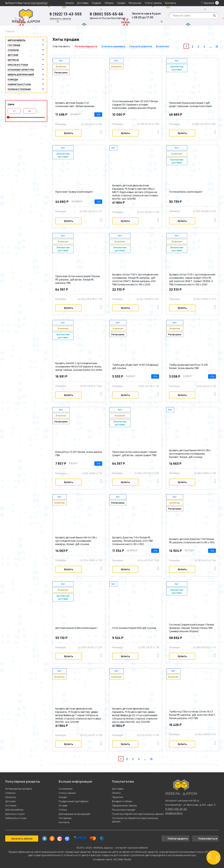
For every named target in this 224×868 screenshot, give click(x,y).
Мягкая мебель (17, 40)
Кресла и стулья (18, 65)
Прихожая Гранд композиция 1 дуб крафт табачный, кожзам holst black (190, 104)
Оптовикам (65, 818)
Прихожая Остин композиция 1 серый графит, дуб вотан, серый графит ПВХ (134, 454)
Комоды (13, 80)
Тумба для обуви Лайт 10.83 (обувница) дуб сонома (135, 366)
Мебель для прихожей (21, 75)
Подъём (96, 3)
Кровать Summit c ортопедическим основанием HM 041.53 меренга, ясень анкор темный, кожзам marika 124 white (79, 366)
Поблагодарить (175, 839)
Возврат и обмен (122, 801)
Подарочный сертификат (74, 801)
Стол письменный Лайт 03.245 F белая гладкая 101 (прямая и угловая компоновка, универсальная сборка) (135, 105)
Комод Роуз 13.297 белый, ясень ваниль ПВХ (79, 454)
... (211, 46)
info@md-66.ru (174, 813)
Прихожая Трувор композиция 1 (74, 192)
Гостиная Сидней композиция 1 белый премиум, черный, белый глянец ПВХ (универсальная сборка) (192, 628)
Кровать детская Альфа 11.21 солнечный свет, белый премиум (75, 104)
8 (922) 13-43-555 (66, 14)
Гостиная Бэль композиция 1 (186, 192)
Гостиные (14, 45)
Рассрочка (135, 3)
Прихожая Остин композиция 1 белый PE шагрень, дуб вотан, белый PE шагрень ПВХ (78, 280)
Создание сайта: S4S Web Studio (112, 859)
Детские (13, 55)
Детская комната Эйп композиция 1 (76, 628)
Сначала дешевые (113, 46)
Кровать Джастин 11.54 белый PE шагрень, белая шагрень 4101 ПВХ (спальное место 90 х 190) (132, 541)
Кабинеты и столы (19, 84)
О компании (66, 789)
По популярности (86, 46)
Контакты (170, 3)
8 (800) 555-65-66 (106, 14)
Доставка (83, 3)
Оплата (69, 3)
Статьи (63, 810)
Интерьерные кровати (19, 789)
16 (217, 46)
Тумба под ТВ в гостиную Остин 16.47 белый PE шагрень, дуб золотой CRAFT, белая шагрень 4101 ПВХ (192, 715)
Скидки (121, 3)
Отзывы (63, 805)
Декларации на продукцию (74, 814)
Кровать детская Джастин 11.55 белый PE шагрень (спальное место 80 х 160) (192, 541)
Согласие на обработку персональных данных (135, 820)
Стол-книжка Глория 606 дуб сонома (134, 628)
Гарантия (117, 797)
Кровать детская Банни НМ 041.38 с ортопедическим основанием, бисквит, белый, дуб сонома (190, 454)
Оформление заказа (124, 805)
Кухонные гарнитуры (21, 70)
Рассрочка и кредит (124, 810)
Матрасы (13, 60)
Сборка (109, 3)
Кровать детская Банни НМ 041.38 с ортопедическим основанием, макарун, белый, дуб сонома (76, 541)
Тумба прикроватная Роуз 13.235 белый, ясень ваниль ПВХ (188, 366)
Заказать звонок (60, 18)
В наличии (162, 46)
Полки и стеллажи (19, 89)
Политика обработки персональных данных (138, 814)
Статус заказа (153, 3)
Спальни (13, 50)
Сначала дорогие (141, 46)
